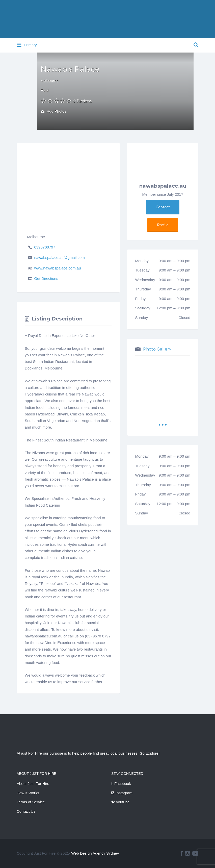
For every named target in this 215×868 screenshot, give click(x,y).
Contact (163, 207)
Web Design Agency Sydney (95, 853)
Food (45, 90)
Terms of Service (31, 802)
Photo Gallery (157, 349)
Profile (163, 225)
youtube (123, 802)
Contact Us (26, 811)
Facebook (123, 784)
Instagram (124, 793)
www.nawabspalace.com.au (57, 268)
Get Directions (46, 278)
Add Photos (53, 112)
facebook (182, 853)
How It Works (28, 793)
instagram (187, 853)
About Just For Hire (33, 784)
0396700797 (45, 247)
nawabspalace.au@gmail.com (59, 257)
